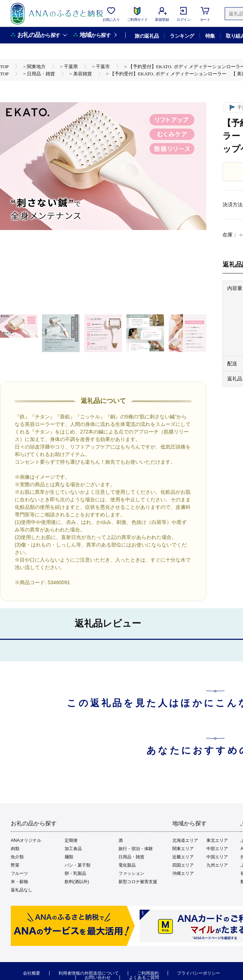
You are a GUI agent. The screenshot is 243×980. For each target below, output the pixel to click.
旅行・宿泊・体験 (136, 849)
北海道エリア (185, 840)
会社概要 (32, 973)
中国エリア (217, 857)
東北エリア (217, 840)
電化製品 (127, 865)
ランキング (182, 36)
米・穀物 (19, 882)
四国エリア (183, 865)
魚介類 (17, 857)
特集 (210, 36)
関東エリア (183, 849)
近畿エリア (183, 857)
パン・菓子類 (78, 865)
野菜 (15, 865)
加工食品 (73, 849)
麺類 (69, 857)
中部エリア (217, 849)
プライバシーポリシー (198, 973)
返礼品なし (22, 890)
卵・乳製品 (75, 873)
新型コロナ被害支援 (138, 882)
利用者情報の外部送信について (89, 973)
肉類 (15, 849)
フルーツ (19, 873)
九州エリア (217, 865)
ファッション (131, 873)
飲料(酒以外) (77, 882)
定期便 (71, 840)
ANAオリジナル (26, 840)
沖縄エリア (183, 873)
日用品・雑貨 (131, 857)
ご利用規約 (148, 973)
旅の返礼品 (147, 36)
